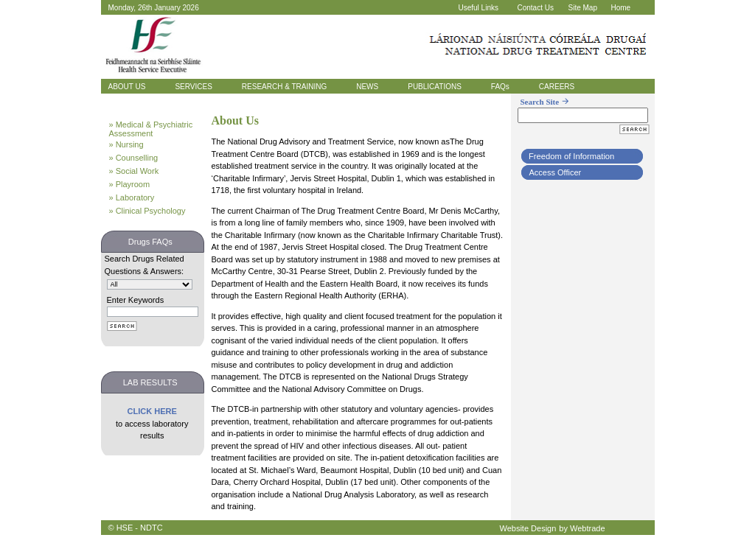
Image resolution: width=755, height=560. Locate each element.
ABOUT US (127, 87)
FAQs (500, 87)
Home (621, 8)
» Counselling (134, 158)
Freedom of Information (571, 156)
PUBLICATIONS (435, 87)
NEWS (367, 87)
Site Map (583, 8)
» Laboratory (132, 197)
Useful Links (479, 8)
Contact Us (536, 8)
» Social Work (134, 171)
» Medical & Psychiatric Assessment (151, 129)
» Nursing (126, 144)
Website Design (528, 528)
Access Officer (556, 172)
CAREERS (557, 87)
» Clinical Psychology (147, 211)
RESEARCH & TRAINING (284, 87)
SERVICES (193, 87)
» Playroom (130, 184)
